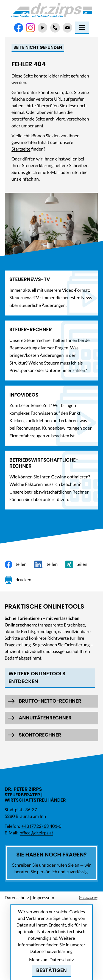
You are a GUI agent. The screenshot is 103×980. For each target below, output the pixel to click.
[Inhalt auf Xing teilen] (76, 564)
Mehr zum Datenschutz (51, 960)
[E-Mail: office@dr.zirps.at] (67, 28)
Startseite (21, 149)
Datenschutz (17, 898)
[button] (52, 701)
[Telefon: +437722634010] (55, 28)
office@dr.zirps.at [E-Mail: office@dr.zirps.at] (37, 833)
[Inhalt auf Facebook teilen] (16, 564)
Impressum (43, 898)
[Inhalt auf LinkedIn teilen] (46, 564)
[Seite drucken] (18, 580)
